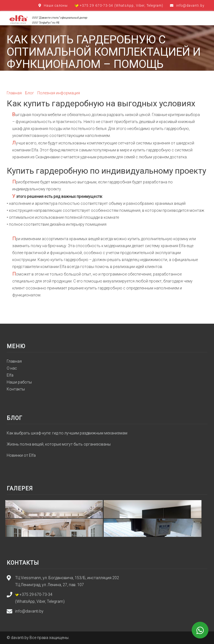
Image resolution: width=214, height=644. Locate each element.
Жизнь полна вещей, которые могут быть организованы (59, 444)
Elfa (10, 375)
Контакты (16, 389)
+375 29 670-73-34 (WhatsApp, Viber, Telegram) (119, 6)
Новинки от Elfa (21, 455)
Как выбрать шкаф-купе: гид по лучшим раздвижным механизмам (67, 433)
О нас (12, 368)
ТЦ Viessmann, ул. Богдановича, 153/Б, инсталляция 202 (67, 578)
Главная (14, 361)
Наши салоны (56, 6)
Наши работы (19, 382)
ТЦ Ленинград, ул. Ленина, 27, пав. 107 (49, 585)
